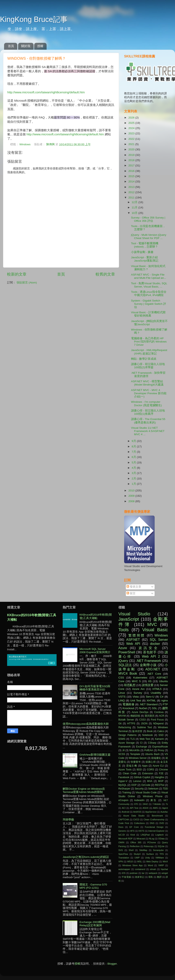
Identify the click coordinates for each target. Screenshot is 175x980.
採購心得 (151, 762)
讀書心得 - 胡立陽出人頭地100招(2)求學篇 (148, 366)
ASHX (146, 808)
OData (161, 839)
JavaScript (129, 619)
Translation (124, 858)
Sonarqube (158, 850)
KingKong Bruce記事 (34, 19)
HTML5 (157, 689)
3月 (134, 473)
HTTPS (131, 724)
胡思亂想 (130, 685)
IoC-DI (122, 835)
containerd (140, 869)
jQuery (123, 661)
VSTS (122, 697)
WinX (165, 862)
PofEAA (149, 750)
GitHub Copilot (142, 777)
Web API (133, 644)
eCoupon (123, 800)
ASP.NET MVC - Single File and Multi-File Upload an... (149, 276)
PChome (152, 842)
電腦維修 (128, 704)
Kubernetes (140, 678)
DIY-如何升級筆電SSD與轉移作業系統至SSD (95, 688)
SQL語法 (125, 665)
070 (136, 804)
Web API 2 (151, 656)
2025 (132, 123)
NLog (152, 839)
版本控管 (137, 731)
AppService (151, 812)
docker (155, 644)
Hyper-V (123, 781)
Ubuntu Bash (152, 754)
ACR (162, 716)
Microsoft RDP (126, 839)
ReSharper (124, 789)
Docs (121, 827)
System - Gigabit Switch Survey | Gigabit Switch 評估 (149, 304)
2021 (132, 144)
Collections (139, 823)
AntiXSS (137, 812)
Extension (148, 773)
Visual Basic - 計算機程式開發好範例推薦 (148, 314)
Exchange (142, 747)
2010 (132, 491)
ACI (124, 808)
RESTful (159, 785)
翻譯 (159, 877)
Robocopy (149, 846)
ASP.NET (133, 640)
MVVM (122, 716)
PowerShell (127, 652)
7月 (134, 452)
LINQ (122, 701)
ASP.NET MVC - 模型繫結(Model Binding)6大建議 (147, 383)
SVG (121, 850)
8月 (134, 446)
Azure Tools (125, 770)
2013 (132, 187)
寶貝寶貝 (150, 716)
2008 (132, 501)
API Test (134, 808)
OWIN (121, 842)
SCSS (122, 754)
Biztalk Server (126, 720)
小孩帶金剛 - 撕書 (142, 252)
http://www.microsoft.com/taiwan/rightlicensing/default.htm (46, 92)
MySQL (122, 785)
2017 (132, 165)
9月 (134, 441)
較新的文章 (17, 274)
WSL (139, 862)
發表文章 (134, 587)
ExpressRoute (160, 747)
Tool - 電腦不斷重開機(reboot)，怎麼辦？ (145, 245)
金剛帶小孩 (148, 665)
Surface (150, 854)
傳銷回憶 (135, 716)
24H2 (145, 804)
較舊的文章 (105, 274)
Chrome (164, 770)
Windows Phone (153, 796)
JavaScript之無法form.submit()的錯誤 (86, 857)
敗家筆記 (140, 877)
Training (126, 793)
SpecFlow (123, 854)
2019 (132, 155)
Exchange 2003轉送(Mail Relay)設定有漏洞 (95, 924)
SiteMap (143, 850)
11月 (135, 207)
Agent (165, 808)
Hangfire (159, 777)
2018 (132, 160)
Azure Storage (127, 743)
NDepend (158, 724)
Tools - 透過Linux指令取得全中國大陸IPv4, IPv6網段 (149, 293)
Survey (138, 693)
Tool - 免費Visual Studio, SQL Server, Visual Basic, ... (149, 285)
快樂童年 (136, 762)
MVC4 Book (128, 673)
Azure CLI (158, 766)
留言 (131, 593)
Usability (156, 693)
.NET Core (154, 674)
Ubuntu (163, 681)
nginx (165, 701)
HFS (132, 831)
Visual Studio (134, 614)
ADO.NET (153, 669)
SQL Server (159, 640)
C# (162, 697)
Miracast (141, 839)
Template (135, 754)
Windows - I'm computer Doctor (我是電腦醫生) (147, 403)
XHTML (151, 701)
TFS (162, 854)
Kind (133, 835)
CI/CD (136, 820)
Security (139, 789)
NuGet (143, 708)
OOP (134, 785)
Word (150, 865)
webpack (153, 873)
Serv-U (150, 697)
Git (120, 724)
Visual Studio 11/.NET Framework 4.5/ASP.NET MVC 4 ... (148, 431)
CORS (150, 770)
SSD (161, 735)
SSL (155, 708)
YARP (161, 865)
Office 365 (136, 842)
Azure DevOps (140, 712)
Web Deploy (152, 862)
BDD (139, 770)
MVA (150, 781)
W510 (130, 862)
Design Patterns (127, 735)
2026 (132, 118)
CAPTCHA (124, 820)
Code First (124, 823)
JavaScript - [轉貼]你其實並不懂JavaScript (149, 323)
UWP (137, 858)
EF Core (134, 827)
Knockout (128, 708)
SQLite (161, 846)
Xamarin (159, 739)
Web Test (145, 739)
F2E (161, 773)
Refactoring (125, 727)
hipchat (164, 869)
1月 (134, 484)
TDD (165, 789)
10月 (135, 213)
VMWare (160, 858)
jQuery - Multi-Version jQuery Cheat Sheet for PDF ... (149, 236)
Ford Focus (157, 720)
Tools (124, 630)
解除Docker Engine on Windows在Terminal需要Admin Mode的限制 (84, 790)
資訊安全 (149, 648)
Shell (131, 850)
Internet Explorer (156, 831)
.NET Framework (148, 661)
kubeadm (139, 800)
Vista (136, 697)
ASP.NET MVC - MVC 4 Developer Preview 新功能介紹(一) (149, 393)
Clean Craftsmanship (154, 820)
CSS (121, 678)
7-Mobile (157, 804)
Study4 (137, 854)
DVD (162, 823)
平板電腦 (126, 877)
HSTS (141, 831)
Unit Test (136, 701)
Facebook (124, 777)
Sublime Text (144, 727)
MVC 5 (136, 681)
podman (134, 873)
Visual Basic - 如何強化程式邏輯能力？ (148, 268)
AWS (155, 808)
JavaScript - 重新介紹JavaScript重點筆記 (145, 259)
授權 (40, 46)
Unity (148, 858)
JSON (144, 724)
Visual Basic (155, 630)
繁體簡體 (137, 635)
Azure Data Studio (134, 816)
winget (165, 873)
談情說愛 (148, 685)
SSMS (122, 739)
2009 (132, 496)
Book (150, 731)
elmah (153, 869)
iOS (124, 873)
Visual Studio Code (146, 793)
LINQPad (145, 835)
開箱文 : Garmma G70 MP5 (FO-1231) (93, 886)
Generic (122, 831)
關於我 (26, 46)
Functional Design (154, 827)
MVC (152, 624)
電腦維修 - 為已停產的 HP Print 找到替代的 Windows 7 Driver (149, 342)
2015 (132, 176)
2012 (132, 192)
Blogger (112, 964)
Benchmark (157, 816)
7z (167, 804)
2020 (132, 149)
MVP (161, 781)
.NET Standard (149, 704)
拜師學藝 (68, 820)
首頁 (11, 46)
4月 (134, 468)
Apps (145, 766)
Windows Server (138, 758)
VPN (121, 862)
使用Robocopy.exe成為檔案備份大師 (86, 724)
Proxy (161, 750)
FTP (165, 704)
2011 (132, 198)
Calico (161, 731)
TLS (132, 739)
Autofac (164, 812)
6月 (134, 457)
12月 (135, 202)
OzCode (146, 785)
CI (141, 743)
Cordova (159, 712)
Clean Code (130, 773)
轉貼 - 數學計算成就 (144, 359)
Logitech (160, 835)
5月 (134, 463)
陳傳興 (51, 144)
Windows (25, 144)
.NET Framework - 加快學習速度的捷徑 (148, 374)
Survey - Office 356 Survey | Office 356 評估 (148, 219)
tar (143, 873)
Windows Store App (132, 865)
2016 (132, 171)
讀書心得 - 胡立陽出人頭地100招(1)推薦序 (148, 412)
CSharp (152, 743)
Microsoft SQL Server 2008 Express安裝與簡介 (95, 651)
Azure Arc (138, 689)
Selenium (153, 789)
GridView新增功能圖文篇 (95, 755)
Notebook (148, 735)
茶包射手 (150, 652)
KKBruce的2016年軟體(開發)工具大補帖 (96, 616)
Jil (123, 750)
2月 (134, 479)
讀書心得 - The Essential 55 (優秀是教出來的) (148, 421)
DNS (152, 823)
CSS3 (142, 720)
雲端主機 (132, 766)
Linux (122, 693)
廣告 (154, 800)
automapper (124, 869)
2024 (132, 128)
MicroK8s (134, 750)
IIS (150, 681)
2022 (132, 139)
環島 (151, 877)
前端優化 (156, 758)
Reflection (135, 846)
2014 (132, 181)
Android (125, 812)
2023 (132, 133)
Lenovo (137, 781)
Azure (123, 648)
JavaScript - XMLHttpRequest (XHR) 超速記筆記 (149, 352)
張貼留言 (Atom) (27, 283)
